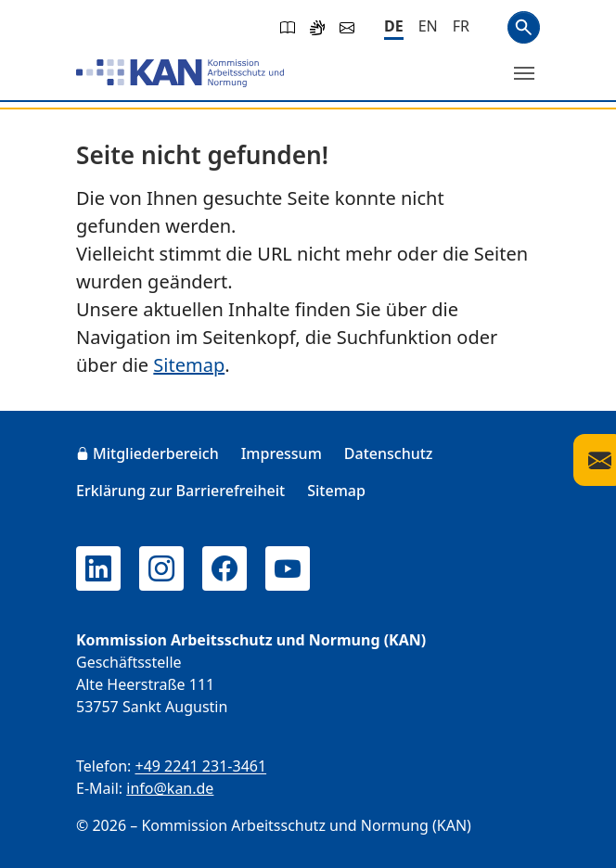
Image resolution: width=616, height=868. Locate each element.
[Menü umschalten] (524, 73)
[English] (428, 26)
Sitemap (189, 365)
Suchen (524, 27)
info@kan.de (170, 788)
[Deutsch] (394, 27)
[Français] (461, 26)
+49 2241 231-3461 (200, 766)
